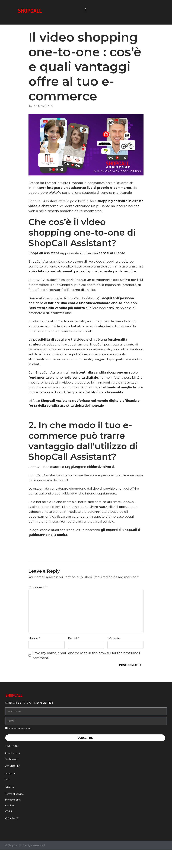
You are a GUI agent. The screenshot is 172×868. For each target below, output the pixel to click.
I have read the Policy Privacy (20, 746)
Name (34, 655)
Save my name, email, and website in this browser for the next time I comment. (87, 672)
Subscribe (85, 755)
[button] (85, 10)
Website (114, 655)
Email (74, 655)
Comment (38, 604)
